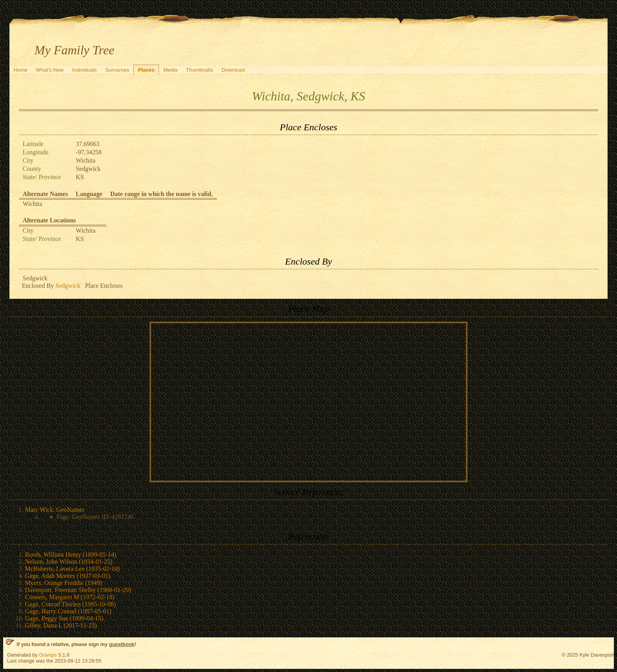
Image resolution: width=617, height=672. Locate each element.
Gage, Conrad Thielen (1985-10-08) (71, 604)
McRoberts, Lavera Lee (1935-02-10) (73, 569)
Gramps (48, 655)
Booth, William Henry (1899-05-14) (71, 554)
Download (233, 70)
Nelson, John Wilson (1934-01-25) (69, 562)
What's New (50, 70)
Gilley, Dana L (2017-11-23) (61, 625)
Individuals (84, 70)
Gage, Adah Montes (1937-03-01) (68, 576)
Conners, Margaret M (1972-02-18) (70, 597)
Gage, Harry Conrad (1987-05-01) (68, 611)
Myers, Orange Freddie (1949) (64, 583)
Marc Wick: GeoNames (55, 510)
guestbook (122, 644)
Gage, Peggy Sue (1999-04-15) (64, 618)
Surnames (117, 70)
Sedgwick (68, 286)
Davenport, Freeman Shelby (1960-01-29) (78, 590)
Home (20, 70)
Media (170, 70)
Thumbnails (200, 70)
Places (146, 70)
